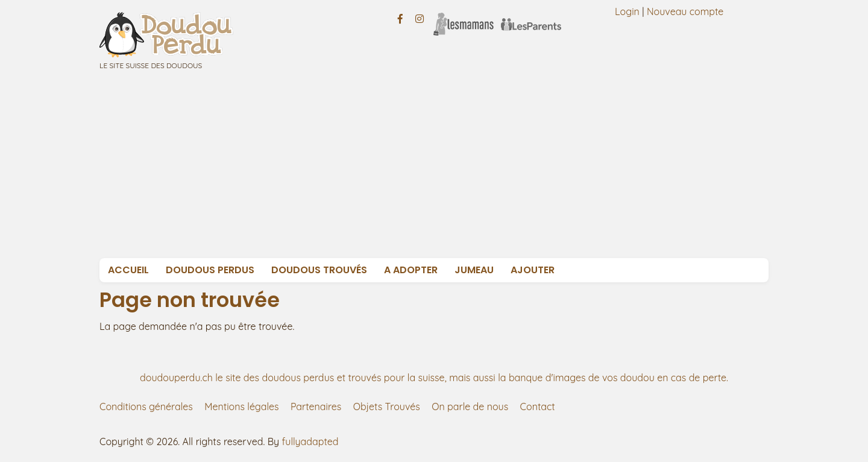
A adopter (411, 270)
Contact (538, 407)
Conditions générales (146, 407)
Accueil (128, 270)
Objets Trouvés (387, 407)
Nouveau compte (685, 11)
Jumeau (474, 270)
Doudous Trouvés (319, 270)
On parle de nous (470, 407)
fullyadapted (310, 441)
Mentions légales (241, 407)
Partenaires (316, 407)
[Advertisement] (461, 168)
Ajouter (533, 270)
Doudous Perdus (210, 270)
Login (627, 11)
